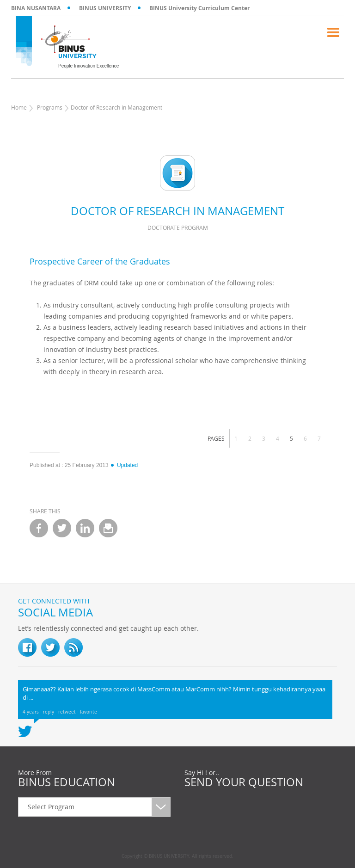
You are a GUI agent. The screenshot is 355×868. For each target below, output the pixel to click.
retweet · (69, 712)
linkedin (85, 528)
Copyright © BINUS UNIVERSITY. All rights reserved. (177, 856)
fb (27, 647)
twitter (62, 528)
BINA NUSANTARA (36, 8)
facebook (39, 528)
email (108, 528)
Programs (50, 107)
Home (19, 107)
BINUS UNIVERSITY (105, 8)
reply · (51, 712)
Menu (333, 32)
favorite (89, 712)
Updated (124, 465)
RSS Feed (73, 647)
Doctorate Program (178, 228)
